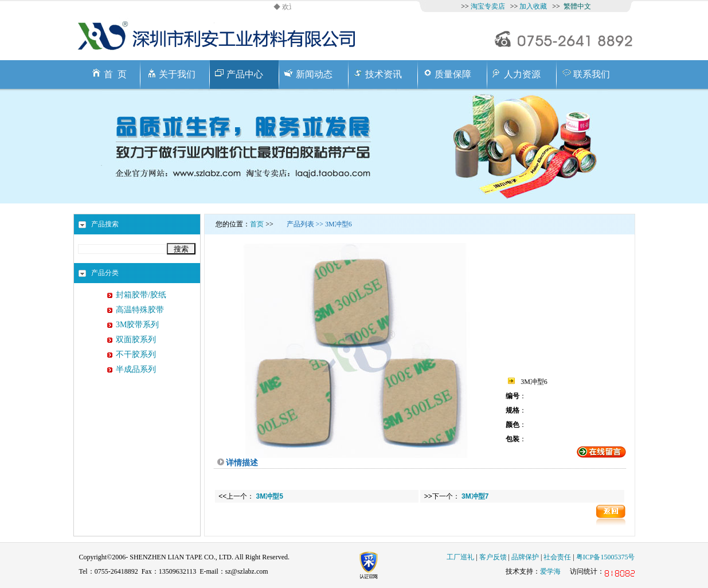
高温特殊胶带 (140, 310)
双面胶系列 (136, 340)
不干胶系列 (136, 354)
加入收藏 (533, 6)
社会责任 (557, 557)
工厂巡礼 (460, 557)
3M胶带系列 (137, 325)
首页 (257, 224)
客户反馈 (493, 557)
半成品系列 (136, 369)
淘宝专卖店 (488, 6)
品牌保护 (525, 557)
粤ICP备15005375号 (606, 557)
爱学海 (550, 571)
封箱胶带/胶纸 (141, 295)
